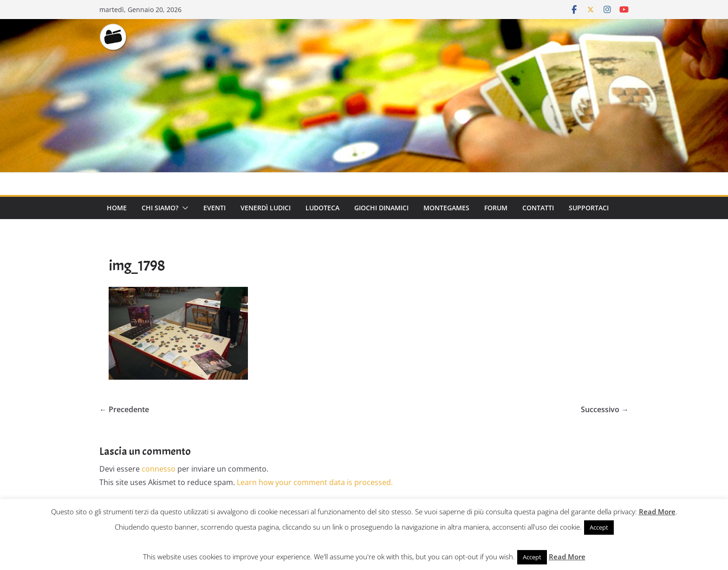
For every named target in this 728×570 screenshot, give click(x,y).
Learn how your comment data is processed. (315, 482)
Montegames (446, 208)
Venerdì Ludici (266, 208)
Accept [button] (599, 527)
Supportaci (589, 208)
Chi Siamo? (160, 208)
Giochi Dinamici (381, 208)
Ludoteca (322, 208)
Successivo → (605, 409)
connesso (159, 469)
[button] (183, 208)
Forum (496, 208)
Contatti (538, 208)
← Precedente (124, 409)
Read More (657, 512)
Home (117, 208)
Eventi (214, 208)
